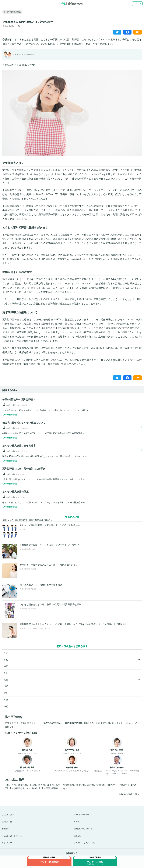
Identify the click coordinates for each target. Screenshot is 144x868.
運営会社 (77, 836)
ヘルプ (76, 822)
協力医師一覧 (7, 822)
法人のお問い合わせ (81, 815)
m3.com (129, 723)
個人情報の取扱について (83, 829)
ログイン (137, 4)
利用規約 (5, 829)
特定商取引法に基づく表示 (12, 836)
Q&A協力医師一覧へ (129, 794)
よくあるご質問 (8, 815)
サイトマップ (7, 843)
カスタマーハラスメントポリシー (86, 843)
